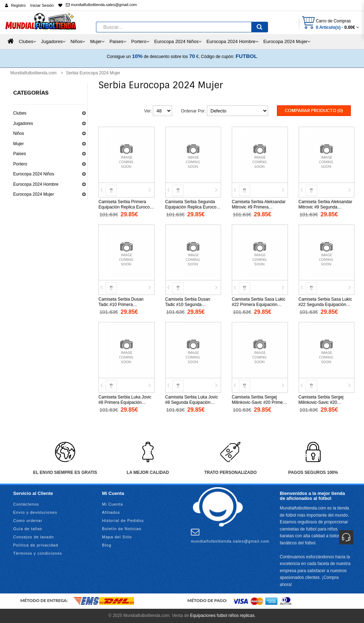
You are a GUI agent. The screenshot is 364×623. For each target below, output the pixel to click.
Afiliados (111, 512)
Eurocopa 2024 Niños (34, 174)
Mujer (18, 144)
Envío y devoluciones (35, 512)
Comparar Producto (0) (314, 111)
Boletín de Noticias (122, 529)
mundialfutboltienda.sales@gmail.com (101, 5)
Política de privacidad (36, 545)
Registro (18, 5)
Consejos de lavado (34, 537)
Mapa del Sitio (117, 537)
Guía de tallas (28, 529)
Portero (20, 164)
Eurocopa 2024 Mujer (34, 194)
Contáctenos (26, 504)
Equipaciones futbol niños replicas (222, 616)
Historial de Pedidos (123, 521)
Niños (19, 133)
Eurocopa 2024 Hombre (36, 184)
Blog (107, 545)
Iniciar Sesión (42, 5)
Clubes (20, 113)
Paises (20, 154)
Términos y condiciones (38, 553)
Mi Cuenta (113, 504)
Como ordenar (28, 521)
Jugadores (23, 123)
